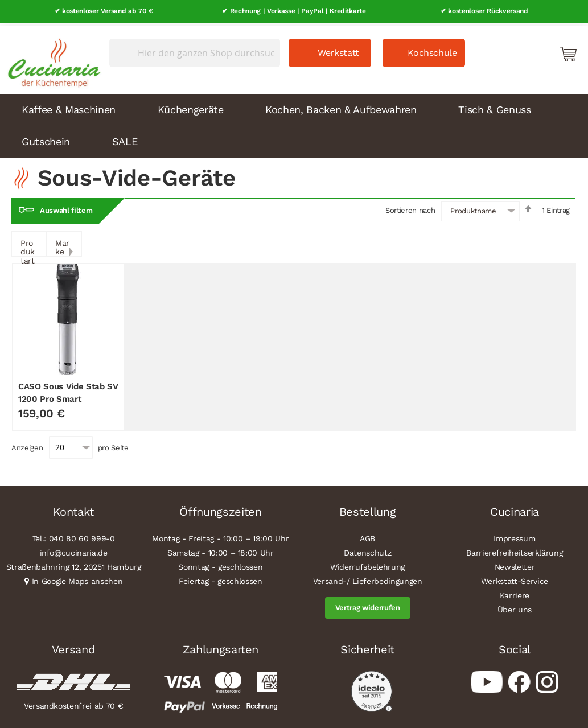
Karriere (515, 592)
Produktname (473, 207)
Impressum (514, 535)
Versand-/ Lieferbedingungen (368, 578)
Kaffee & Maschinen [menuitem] (69, 106)
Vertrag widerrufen (368, 604)
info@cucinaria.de (74, 549)
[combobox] (195, 50)
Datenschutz (367, 549)
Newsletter (515, 564)
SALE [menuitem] (125, 138)
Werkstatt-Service (515, 578)
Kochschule (432, 49)
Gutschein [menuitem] (46, 138)
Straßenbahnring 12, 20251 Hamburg (74, 564)
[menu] (294, 123)
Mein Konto (520, 50)
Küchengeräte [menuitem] (191, 106)
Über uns (515, 606)
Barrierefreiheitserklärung (514, 549)
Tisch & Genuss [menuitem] (494, 106)
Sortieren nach (410, 207)
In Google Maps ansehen (77, 578)
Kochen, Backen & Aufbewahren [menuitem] (341, 106)
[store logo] (51, 57)
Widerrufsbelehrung (367, 564)
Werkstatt (338, 49)
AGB (367, 535)
